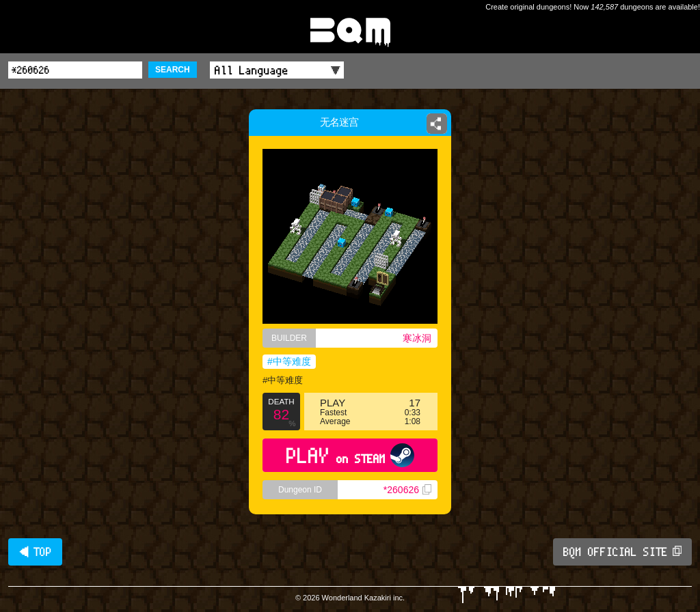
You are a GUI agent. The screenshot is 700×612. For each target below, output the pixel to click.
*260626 (407, 490)
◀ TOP (35, 552)
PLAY (350, 455)
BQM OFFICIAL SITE (622, 552)
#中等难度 (289, 361)
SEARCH (173, 70)
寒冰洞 (417, 338)
